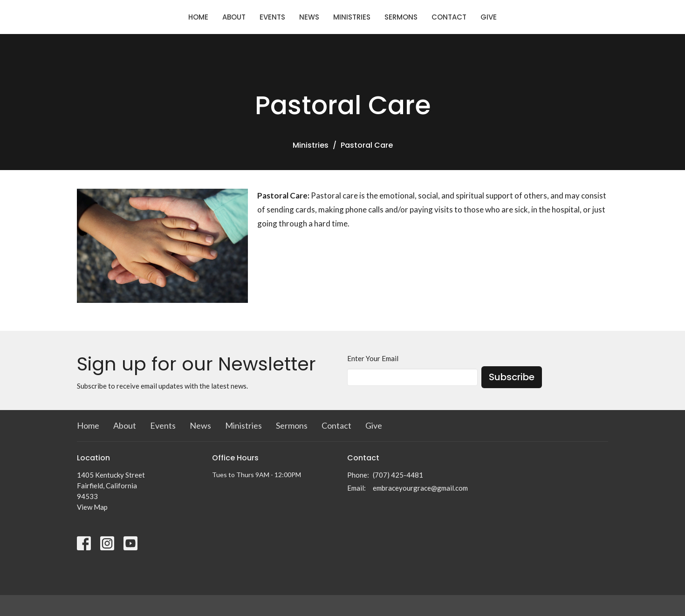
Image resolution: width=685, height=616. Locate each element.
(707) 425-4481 (398, 475)
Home (198, 17)
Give (489, 17)
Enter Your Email (373, 358)
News (309, 17)
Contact (449, 17)
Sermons (401, 17)
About (234, 17)
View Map (92, 507)
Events (272, 17)
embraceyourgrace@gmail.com (420, 488)
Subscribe (512, 377)
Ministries (352, 17)
